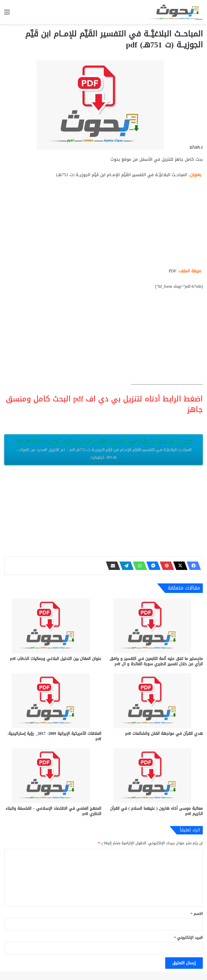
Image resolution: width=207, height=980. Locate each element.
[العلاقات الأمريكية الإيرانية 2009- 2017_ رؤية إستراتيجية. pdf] (53, 701)
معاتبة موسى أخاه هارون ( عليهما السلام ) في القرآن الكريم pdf (156, 811)
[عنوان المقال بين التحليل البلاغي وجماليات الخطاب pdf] (53, 626)
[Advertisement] (104, 225)
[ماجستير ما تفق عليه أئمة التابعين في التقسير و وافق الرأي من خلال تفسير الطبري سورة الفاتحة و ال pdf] (154, 626)
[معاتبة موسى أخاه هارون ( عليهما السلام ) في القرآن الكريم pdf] (154, 776)
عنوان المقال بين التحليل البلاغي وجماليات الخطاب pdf (56, 659)
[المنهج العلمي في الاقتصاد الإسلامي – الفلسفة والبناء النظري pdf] (53, 776)
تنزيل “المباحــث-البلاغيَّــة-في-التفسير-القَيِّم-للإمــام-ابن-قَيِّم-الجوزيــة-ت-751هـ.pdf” (104, 449)
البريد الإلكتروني (189, 938)
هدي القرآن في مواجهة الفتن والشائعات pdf (164, 734)
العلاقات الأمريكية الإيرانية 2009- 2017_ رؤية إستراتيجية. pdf (54, 736)
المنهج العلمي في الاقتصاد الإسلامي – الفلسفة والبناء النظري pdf (53, 811)
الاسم (197, 914)
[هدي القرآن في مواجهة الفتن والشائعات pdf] (154, 701)
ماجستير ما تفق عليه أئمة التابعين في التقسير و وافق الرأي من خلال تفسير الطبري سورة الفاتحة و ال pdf (156, 661)
